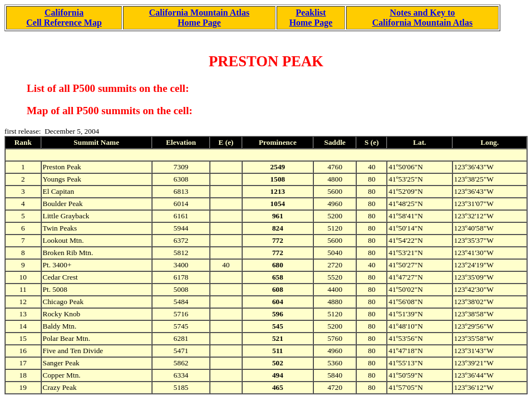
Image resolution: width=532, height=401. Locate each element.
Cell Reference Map (64, 23)
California (64, 13)
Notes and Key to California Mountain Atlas (422, 18)
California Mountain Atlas (199, 13)
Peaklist (311, 13)
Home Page (199, 23)
